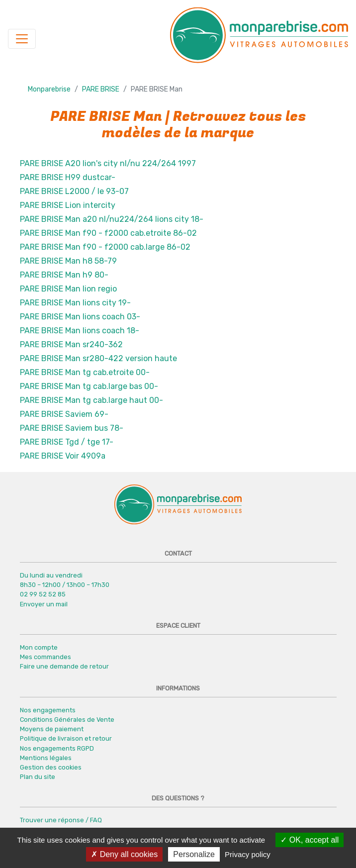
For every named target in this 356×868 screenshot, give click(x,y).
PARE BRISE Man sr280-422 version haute (98, 358)
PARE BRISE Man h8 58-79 (68, 261)
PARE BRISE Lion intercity (68, 205)
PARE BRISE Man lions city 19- (75, 303)
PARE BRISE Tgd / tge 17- (67, 442)
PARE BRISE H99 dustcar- (68, 177)
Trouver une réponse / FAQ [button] (61, 820)
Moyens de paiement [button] (52, 729)
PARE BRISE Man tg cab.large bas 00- (89, 386)
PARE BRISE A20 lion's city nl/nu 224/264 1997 (108, 163)
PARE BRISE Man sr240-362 (71, 344)
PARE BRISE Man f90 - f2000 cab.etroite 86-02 (108, 233)
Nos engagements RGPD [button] (57, 748)
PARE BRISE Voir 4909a (63, 456)
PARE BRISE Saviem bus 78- (72, 428)
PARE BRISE (101, 89)
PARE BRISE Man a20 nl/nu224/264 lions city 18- (112, 219)
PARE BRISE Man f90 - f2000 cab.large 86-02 (105, 247)
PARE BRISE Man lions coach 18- (80, 331)
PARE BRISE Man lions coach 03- (80, 317)
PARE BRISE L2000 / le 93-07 (74, 191)
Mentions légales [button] (46, 758)
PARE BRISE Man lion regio (68, 289)
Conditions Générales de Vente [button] (67, 720)
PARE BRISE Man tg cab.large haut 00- (91, 400)
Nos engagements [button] (48, 710)
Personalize (194, 854)
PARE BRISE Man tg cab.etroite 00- (85, 372)
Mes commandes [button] (45, 657)
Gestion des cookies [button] (51, 767)
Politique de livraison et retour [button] (66, 738)
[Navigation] (22, 39)
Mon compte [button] (39, 647)
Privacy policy (248, 854)
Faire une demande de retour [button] (64, 666)
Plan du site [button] (38, 777)
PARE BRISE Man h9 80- (64, 275)
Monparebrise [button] (49, 89)
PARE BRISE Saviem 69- (64, 414)
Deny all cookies (124, 854)
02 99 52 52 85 (43, 594)
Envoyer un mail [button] (44, 604)
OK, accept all (310, 840)
